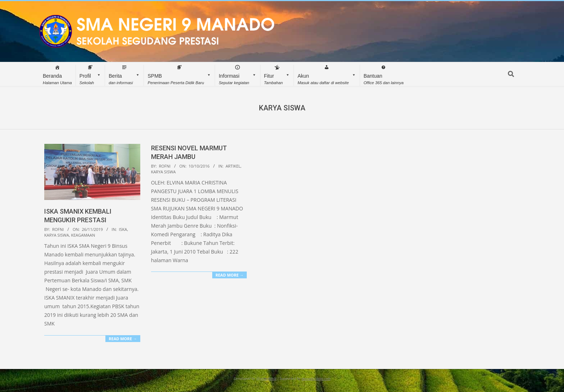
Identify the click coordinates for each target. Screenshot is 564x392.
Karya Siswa (57, 235)
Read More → (123, 339)
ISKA (123, 229)
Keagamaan (83, 235)
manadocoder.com (316, 378)
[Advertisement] (447, 194)
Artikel (233, 166)
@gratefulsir (266, 378)
